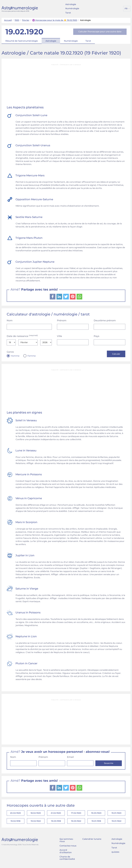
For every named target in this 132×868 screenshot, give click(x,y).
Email (70, 757)
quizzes (115, 854)
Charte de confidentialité (67, 860)
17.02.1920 (76, 814)
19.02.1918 (15, 822)
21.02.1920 (56, 814)
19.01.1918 (96, 822)
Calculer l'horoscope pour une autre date (100, 32)
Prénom (62, 321)
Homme (15, 356)
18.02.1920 (36, 814)
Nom (10, 321)
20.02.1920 (15, 814)
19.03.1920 (96, 814)
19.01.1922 (116, 822)
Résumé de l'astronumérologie (22, 41)
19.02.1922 (36, 822)
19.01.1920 (116, 814)
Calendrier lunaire (92, 841)
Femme (32, 356)
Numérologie (72, 8)
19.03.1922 (76, 822)
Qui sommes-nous (67, 842)
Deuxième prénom (105, 321)
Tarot (68, 13)
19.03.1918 (56, 822)
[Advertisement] (66, 85)
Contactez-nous (68, 848)
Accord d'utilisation (66, 853)
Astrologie (71, 4)
